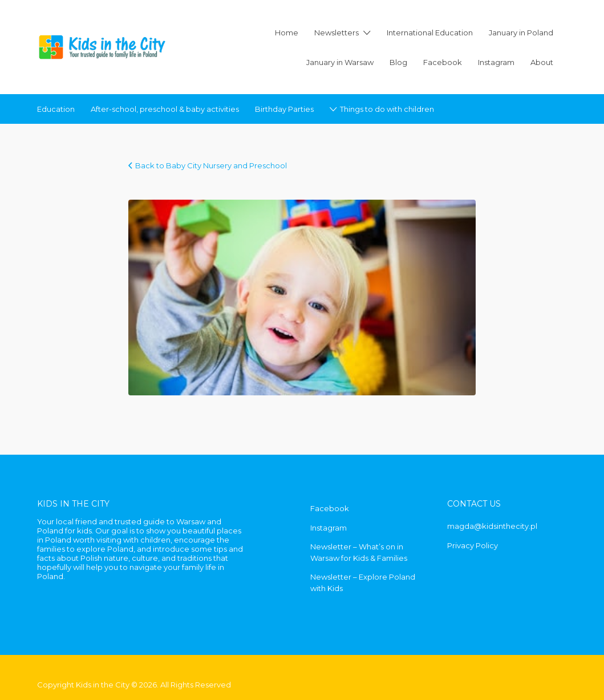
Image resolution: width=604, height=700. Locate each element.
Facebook (443, 62)
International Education (430, 33)
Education (56, 109)
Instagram (496, 62)
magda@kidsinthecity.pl (492, 526)
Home (287, 33)
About (542, 62)
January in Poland (521, 33)
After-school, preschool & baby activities (165, 109)
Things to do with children (387, 109)
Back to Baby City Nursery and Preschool (211, 165)
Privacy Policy (473, 545)
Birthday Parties (284, 109)
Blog (398, 62)
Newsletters (337, 33)
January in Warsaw (340, 62)
